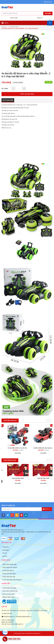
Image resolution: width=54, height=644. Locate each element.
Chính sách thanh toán (9, 572)
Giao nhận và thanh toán (10, 599)
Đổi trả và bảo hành (9, 602)
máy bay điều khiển (40, 486)
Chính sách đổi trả (8, 579)
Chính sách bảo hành (9, 582)
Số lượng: (5, 97)
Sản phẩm (6, 558)
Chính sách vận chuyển (10, 575)
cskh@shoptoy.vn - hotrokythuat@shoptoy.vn (17, 625)
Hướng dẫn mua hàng (9, 596)
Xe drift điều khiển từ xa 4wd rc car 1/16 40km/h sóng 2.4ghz (23, 456)
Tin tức (5, 561)
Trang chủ (6, 555)
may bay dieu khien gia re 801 (14, 496)
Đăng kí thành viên (8, 605)
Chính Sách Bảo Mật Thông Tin (12, 588)
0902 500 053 (8, 622)
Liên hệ (5, 564)
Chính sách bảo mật (9, 585)
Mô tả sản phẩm (8, 108)
